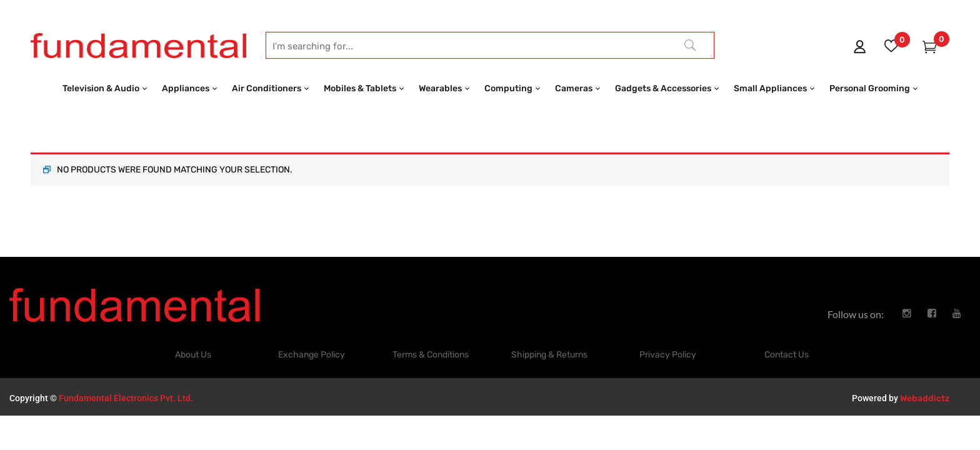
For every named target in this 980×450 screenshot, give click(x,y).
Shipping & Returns (549, 334)
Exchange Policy (312, 334)
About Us (193, 334)
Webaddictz (925, 378)
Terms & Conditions (431, 334)
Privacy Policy (668, 334)
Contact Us (787, 334)
